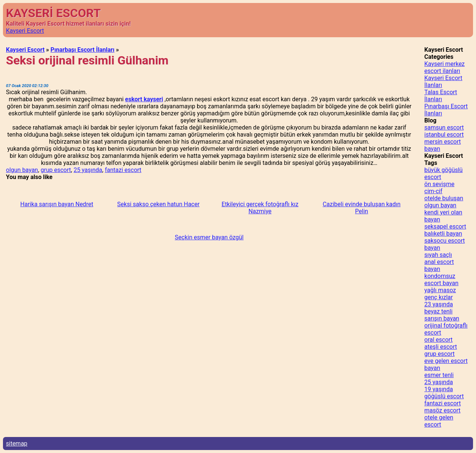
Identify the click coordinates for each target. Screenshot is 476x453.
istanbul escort (444, 135)
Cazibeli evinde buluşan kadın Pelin (362, 208)
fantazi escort (123, 170)
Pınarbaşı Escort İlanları (83, 50)
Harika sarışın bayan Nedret (57, 204)
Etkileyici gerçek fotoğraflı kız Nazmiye (260, 208)
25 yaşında (88, 170)
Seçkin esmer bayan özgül (209, 237)
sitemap (17, 444)
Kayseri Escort (25, 31)
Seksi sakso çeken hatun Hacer (158, 204)
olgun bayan (22, 170)
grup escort (56, 170)
